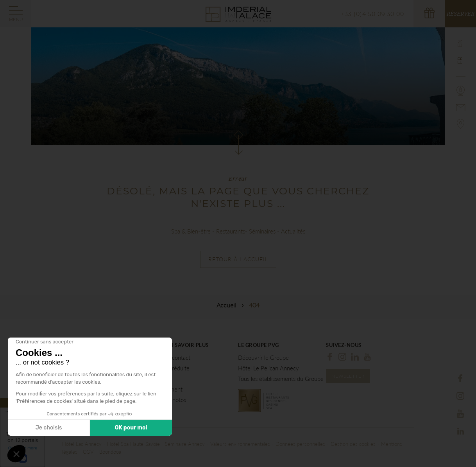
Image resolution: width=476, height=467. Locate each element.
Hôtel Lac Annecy (82, 444)
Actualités (293, 231)
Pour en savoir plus (179, 345)
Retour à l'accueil (238, 259)
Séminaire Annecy (185, 444)
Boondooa (110, 452)
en (460, 43)
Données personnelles (300, 444)
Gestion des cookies (353, 444)
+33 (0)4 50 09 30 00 (373, 14)
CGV (88, 452)
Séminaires (262, 231)
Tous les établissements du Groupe (281, 379)
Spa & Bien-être (191, 231)
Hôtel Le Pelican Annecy (268, 368)
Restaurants (231, 231)
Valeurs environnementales (240, 444)
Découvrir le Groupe (263, 358)
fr (460, 60)
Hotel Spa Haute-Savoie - (136, 444)
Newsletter (348, 376)
